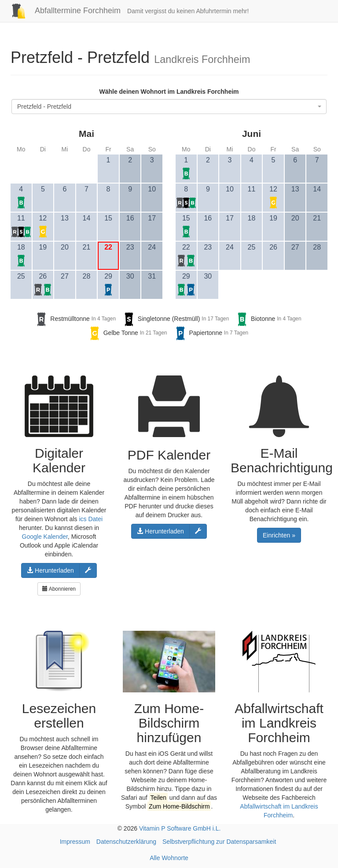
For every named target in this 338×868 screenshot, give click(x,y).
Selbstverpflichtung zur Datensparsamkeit (219, 842)
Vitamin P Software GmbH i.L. (180, 828)
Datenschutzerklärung (126, 842)
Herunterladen (50, 570)
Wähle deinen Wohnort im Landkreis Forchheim (169, 92)
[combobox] (169, 107)
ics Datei (91, 519)
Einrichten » (279, 535)
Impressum (75, 842)
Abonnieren (59, 589)
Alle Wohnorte (169, 858)
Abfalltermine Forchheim (62, 11)
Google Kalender (45, 537)
